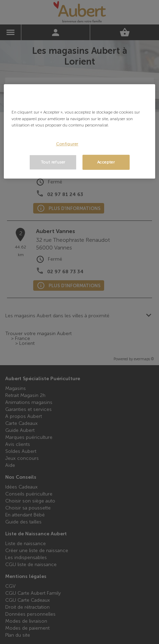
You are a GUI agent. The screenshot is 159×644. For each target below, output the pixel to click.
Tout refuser (53, 162)
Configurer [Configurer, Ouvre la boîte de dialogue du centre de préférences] (67, 144)
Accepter (106, 162)
